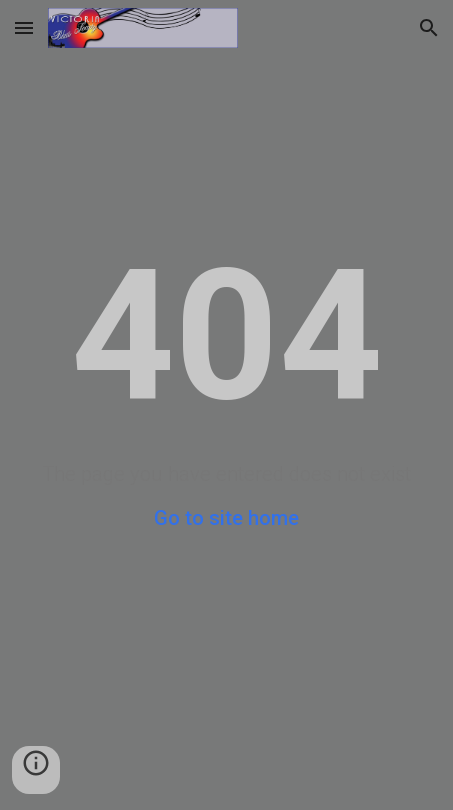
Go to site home (226, 518)
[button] (24, 27)
